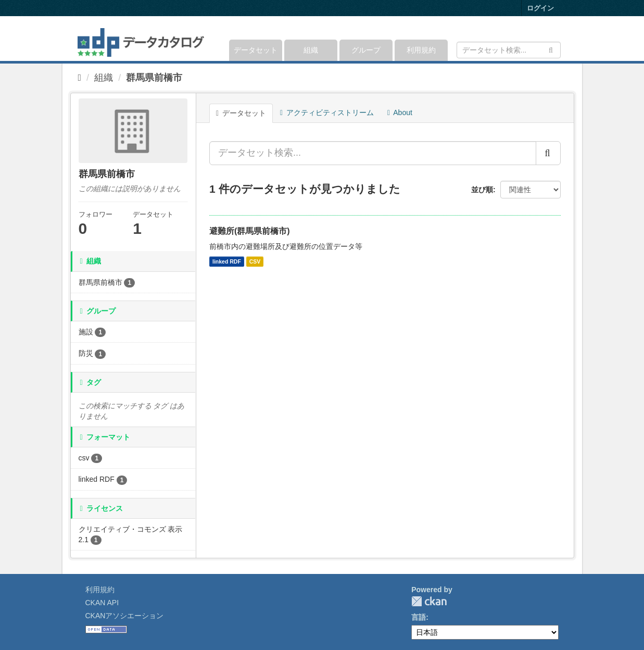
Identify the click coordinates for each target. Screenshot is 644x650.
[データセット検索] (509, 50)
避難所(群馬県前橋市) (250, 231)
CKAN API (102, 603)
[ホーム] (80, 78)
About (400, 113)
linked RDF (227, 261)
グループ (366, 50)
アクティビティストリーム (327, 113)
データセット (256, 50)
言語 (419, 617)
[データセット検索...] (373, 153)
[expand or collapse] (559, 39)
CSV (255, 261)
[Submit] (551, 49)
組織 (311, 50)
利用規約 (421, 50)
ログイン (540, 8)
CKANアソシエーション (125, 616)
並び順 (482, 190)
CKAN (429, 601)
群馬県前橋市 (154, 78)
